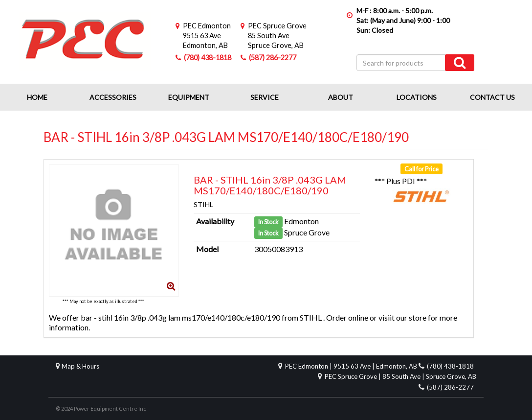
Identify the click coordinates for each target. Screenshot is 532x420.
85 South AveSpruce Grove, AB (277, 35)
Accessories (113, 97)
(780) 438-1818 (208, 58)
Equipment (189, 97)
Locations (417, 97)
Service (265, 97)
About (341, 97)
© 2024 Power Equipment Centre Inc (101, 408)
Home (37, 97)
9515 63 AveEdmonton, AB (207, 35)
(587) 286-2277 (273, 58)
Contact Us (492, 97)
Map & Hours (80, 366)
